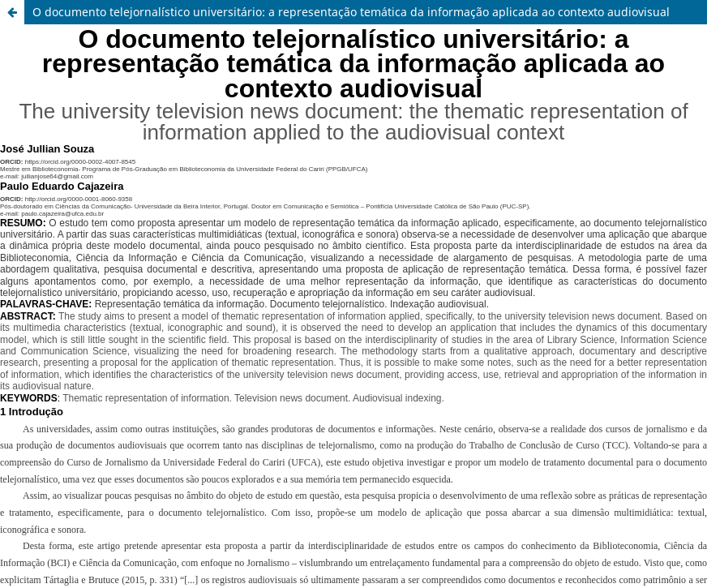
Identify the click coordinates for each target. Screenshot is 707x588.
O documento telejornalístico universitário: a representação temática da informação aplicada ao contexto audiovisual (351, 12)
